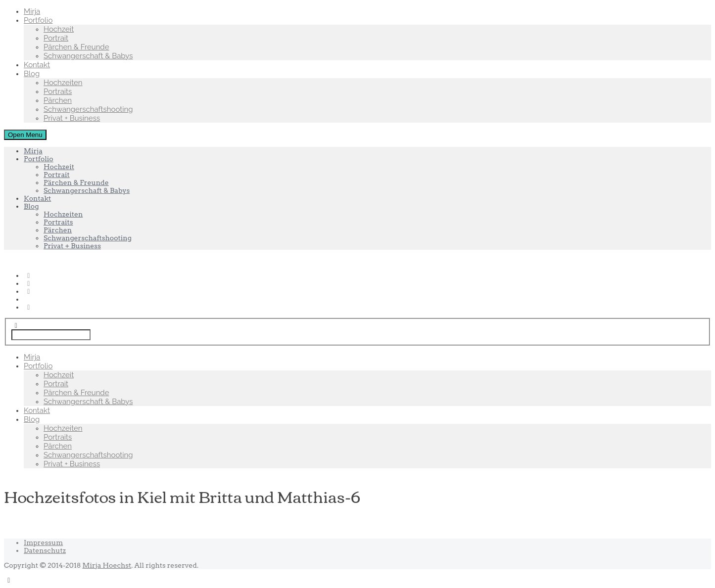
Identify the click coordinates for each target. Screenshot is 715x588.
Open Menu (25, 135)
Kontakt (37, 65)
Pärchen (58, 100)
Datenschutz (45, 550)
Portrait (56, 38)
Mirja (32, 11)
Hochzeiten (63, 83)
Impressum (43, 543)
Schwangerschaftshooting (88, 109)
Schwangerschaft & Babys (88, 56)
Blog (32, 74)
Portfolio (38, 20)
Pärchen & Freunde (76, 47)
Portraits (58, 91)
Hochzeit (59, 29)
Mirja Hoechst (107, 565)
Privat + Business (72, 118)
